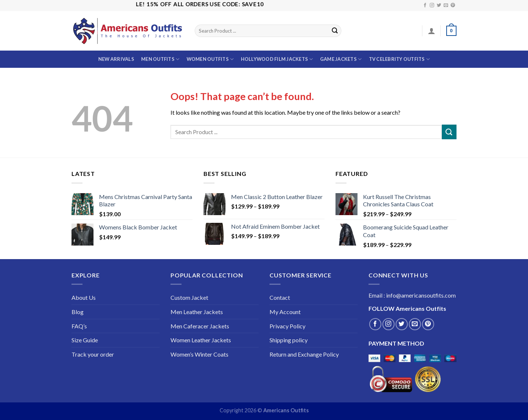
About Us (84, 297)
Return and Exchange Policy (304, 354)
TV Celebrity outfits (399, 59)
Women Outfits (210, 59)
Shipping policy (289, 340)
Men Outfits (160, 59)
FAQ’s (79, 326)
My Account (285, 312)
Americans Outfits (286, 410)
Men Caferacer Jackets (200, 326)
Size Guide (85, 340)
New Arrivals (116, 59)
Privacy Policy (287, 326)
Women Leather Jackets (201, 340)
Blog (78, 312)
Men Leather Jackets (197, 312)
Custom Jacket (189, 297)
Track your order (93, 354)
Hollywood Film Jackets (277, 59)
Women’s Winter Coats (199, 354)
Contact (280, 297)
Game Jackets (341, 59)
